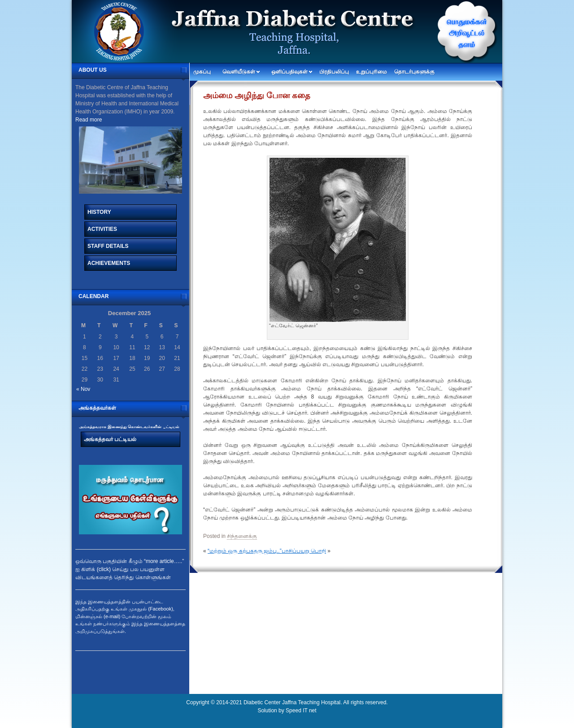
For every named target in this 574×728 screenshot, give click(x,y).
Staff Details (108, 246)
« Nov (83, 389)
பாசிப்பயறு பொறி (304, 551)
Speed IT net (301, 711)
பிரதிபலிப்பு (334, 72)
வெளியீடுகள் (239, 72)
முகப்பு (202, 72)
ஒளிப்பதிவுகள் (289, 72)
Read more (89, 120)
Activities (102, 229)
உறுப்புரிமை (372, 72)
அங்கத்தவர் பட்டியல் (110, 439)
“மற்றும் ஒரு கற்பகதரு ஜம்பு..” (245, 551)
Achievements (109, 263)
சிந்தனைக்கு (242, 536)
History (99, 212)
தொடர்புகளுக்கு (414, 72)
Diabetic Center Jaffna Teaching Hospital (292, 702)
